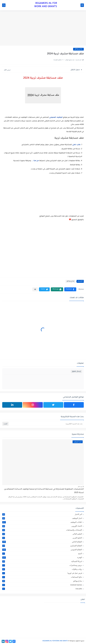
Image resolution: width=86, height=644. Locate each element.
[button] (70, 289)
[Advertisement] (43, 28)
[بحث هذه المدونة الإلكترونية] (46, 424)
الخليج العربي (42, 538)
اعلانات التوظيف (42, 522)
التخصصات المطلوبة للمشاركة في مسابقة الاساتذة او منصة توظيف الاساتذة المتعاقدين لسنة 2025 (44, 491)
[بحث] (4, 5)
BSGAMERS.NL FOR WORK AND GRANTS (46, 5)
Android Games (42, 585)
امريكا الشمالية (42, 561)
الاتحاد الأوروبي (42, 526)
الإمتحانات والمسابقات (42, 530)
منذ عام (80, 487)
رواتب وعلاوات (42, 569)
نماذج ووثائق (78, 49)
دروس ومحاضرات (42, 565)
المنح (42, 554)
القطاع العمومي (42, 550)
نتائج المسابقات (42, 577)
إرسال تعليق (76, 371)
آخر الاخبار (42, 514)
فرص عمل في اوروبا (42, 573)
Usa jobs (42, 589)
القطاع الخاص (42, 542)
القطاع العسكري (42, 546)
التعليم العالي (42, 534)
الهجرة (42, 557)
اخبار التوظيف (42, 518)
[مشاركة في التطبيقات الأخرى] (35, 289)
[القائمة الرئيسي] (82, 5)
